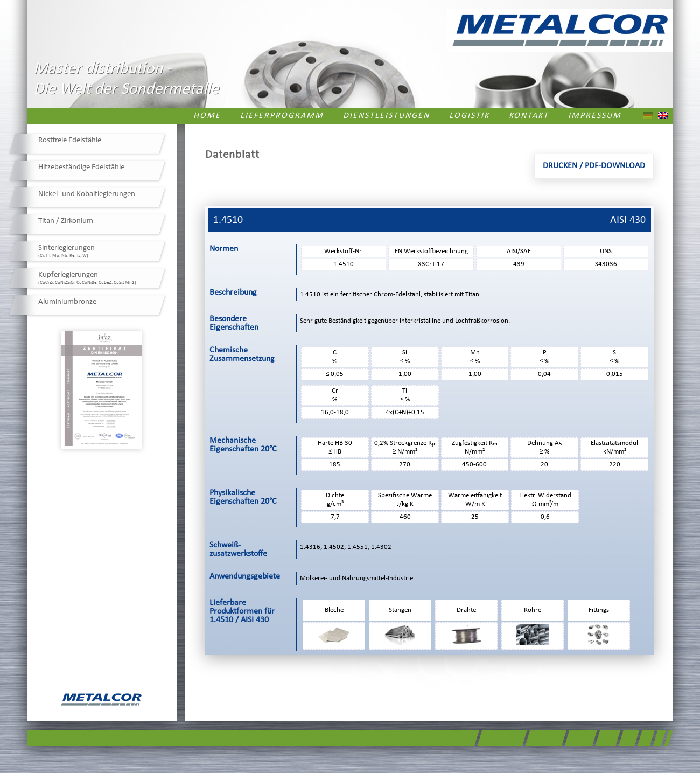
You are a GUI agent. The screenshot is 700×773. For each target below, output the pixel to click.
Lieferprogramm (282, 116)
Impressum (595, 116)
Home (207, 116)
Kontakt (529, 116)
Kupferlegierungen (87, 278)
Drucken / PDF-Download (594, 166)
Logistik (469, 116)
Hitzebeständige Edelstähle (81, 167)
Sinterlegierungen (66, 251)
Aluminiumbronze (67, 302)
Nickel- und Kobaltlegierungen (87, 194)
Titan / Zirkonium (66, 221)
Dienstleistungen (386, 116)
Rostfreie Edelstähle (70, 140)
